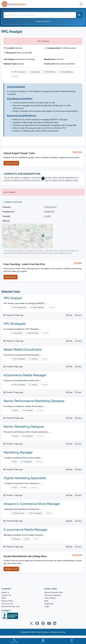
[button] (78, 315)
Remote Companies (53, 595)
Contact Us (6, 595)
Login (47, 606)
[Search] (79, 15)
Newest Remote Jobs (54, 592)
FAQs (4, 598)
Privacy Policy (7, 601)
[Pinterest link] (43, 623)
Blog (46, 601)
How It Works (50, 598)
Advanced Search (43, 21)
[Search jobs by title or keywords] (40, 15)
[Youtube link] (49, 623)
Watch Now (11, 277)
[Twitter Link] (31, 623)
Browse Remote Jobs (11, 606)
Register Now (11, 569)
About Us (5, 592)
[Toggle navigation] (81, 4)
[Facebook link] (37, 623)
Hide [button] (69, 315)
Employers (49, 604)
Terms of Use (7, 604)
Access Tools (11, 163)
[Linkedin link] (55, 623)
